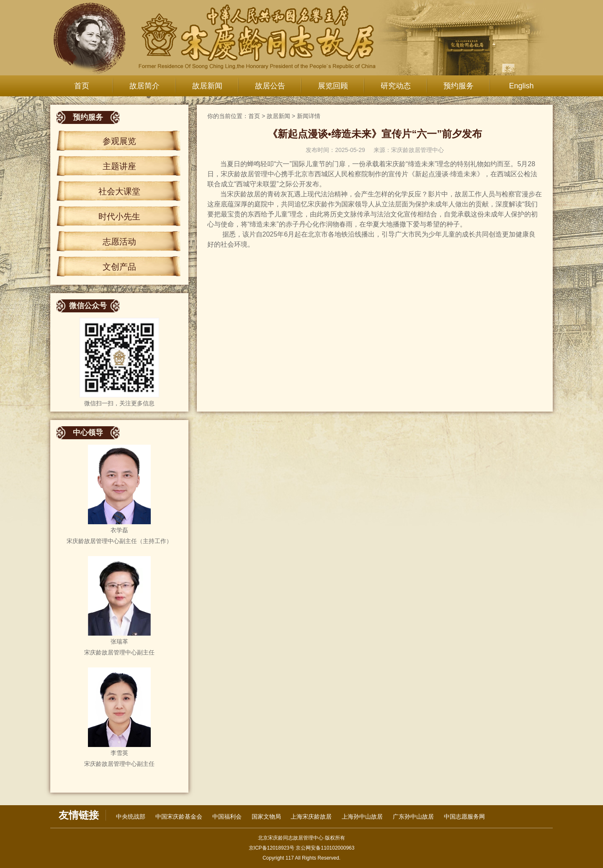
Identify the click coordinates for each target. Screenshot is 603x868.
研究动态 (396, 86)
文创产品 (119, 267)
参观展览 (119, 141)
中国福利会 (227, 816)
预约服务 (459, 86)
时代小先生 (119, 216)
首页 (82, 86)
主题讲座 (119, 166)
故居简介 (144, 86)
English (521, 86)
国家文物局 (266, 816)
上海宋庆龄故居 (311, 816)
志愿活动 (119, 242)
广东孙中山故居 (413, 816)
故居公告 (270, 86)
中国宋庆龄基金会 (179, 816)
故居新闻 (207, 86)
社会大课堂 (119, 191)
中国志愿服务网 (464, 816)
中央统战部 (131, 816)
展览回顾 (333, 86)
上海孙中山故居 (362, 816)
